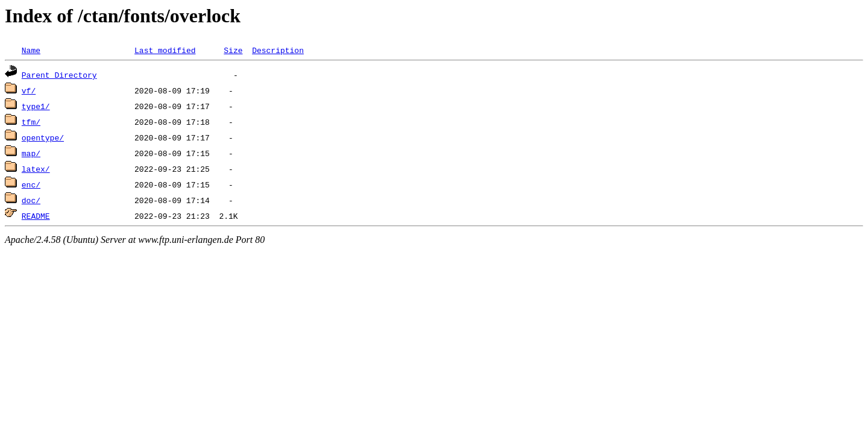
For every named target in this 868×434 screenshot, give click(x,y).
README (36, 216)
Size (233, 50)
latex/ (36, 169)
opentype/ (43, 137)
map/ (31, 153)
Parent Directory (59, 75)
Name (31, 50)
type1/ (36, 106)
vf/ (29, 90)
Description (278, 50)
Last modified (165, 50)
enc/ (31, 184)
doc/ (31, 200)
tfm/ (31, 122)
